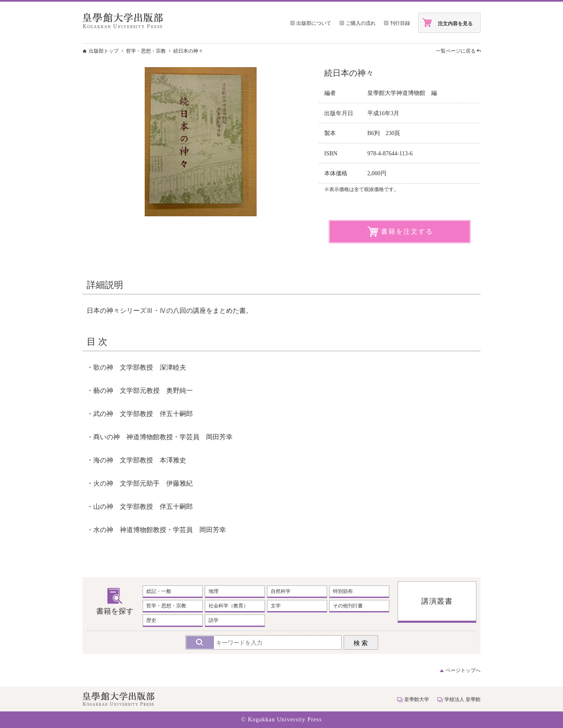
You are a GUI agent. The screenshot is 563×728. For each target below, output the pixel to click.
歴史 (151, 620)
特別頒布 (343, 591)
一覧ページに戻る (456, 51)
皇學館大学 (417, 699)
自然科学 (281, 591)
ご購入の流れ (361, 23)
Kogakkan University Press (285, 720)
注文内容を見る (455, 24)
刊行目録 (400, 23)
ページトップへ (463, 670)
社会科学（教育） (228, 606)
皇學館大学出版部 (123, 21)
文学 (276, 606)
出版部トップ (104, 51)
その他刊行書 (348, 606)
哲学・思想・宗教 (146, 51)
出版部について (314, 23)
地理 (214, 591)
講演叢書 (437, 601)
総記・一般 (159, 591)
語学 (214, 620)
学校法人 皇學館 (462, 699)
